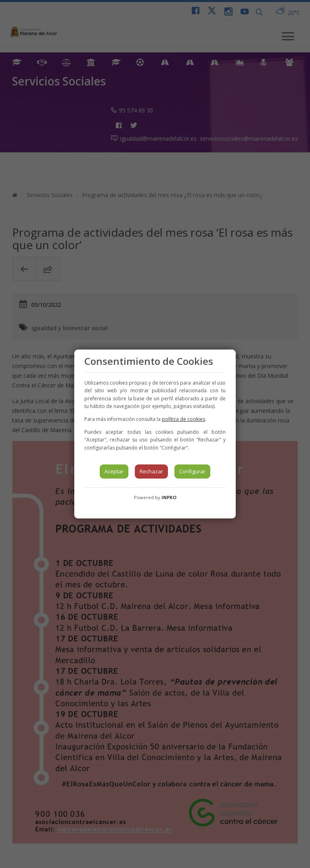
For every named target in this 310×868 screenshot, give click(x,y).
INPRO (169, 497)
